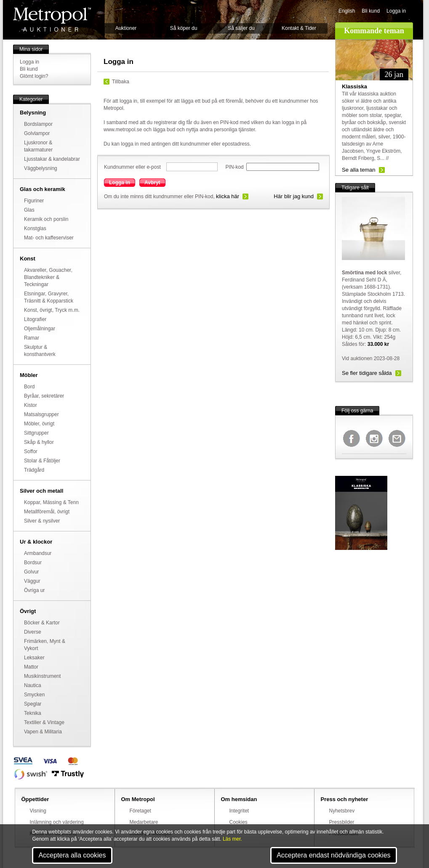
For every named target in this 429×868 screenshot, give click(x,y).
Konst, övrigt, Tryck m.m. (52, 310)
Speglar (33, 704)
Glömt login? (34, 76)
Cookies (238, 822)
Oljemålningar (40, 329)
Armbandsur (38, 553)
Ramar (32, 338)
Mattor (31, 667)
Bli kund (371, 11)
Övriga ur (34, 590)
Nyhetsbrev (342, 811)
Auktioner (126, 28)
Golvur (31, 572)
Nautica (33, 685)
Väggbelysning (41, 168)
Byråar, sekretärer (44, 396)
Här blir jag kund (294, 196)
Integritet (239, 811)
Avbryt (152, 183)
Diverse (33, 632)
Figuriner (34, 201)
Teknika (33, 713)
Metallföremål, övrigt (47, 512)
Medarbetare (144, 822)
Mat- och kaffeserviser (49, 238)
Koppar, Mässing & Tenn (51, 502)
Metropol (52, 20)
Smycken (34, 695)
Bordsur (33, 563)
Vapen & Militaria (43, 732)
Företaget (140, 811)
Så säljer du (241, 28)
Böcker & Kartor (42, 623)
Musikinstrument (42, 676)
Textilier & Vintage (44, 722)
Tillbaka (121, 82)
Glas (29, 210)
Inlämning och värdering (57, 822)
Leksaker (34, 658)
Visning (38, 811)
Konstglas (35, 228)
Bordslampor (38, 124)
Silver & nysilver (42, 521)
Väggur (32, 581)
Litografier (35, 319)
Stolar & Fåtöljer (42, 461)
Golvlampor (37, 133)
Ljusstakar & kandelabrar (52, 159)
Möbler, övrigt (39, 424)
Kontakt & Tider (299, 28)
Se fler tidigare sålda (367, 373)
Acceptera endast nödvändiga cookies (333, 855)
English (347, 11)
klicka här (228, 196)
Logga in (396, 11)
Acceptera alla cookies (72, 855)
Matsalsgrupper (41, 414)
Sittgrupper (36, 433)
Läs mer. (232, 839)
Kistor (31, 405)
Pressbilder (342, 822)
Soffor (31, 451)
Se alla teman (359, 170)
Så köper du (184, 28)
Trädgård (34, 470)
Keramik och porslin (46, 219)
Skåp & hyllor (39, 442)
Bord (29, 387)
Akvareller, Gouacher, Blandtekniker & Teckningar (48, 277)
